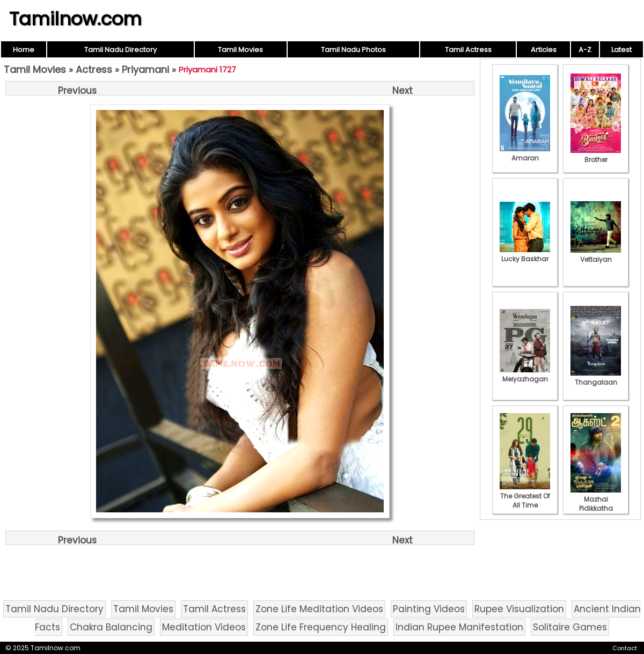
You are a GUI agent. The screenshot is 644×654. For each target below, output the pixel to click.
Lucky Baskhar (525, 254)
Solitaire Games (570, 627)
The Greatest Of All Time (525, 496)
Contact (625, 648)
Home (24, 50)
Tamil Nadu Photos (353, 50)
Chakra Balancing (111, 627)
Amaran (525, 153)
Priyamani (145, 69)
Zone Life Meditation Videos (319, 609)
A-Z (585, 50)
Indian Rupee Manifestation (459, 627)
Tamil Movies (240, 50)
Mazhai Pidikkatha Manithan (596, 504)
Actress (94, 69)
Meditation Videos (204, 627)
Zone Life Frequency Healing (321, 627)
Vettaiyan (596, 255)
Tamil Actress (468, 50)
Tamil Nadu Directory (120, 50)
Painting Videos (429, 609)
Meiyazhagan (525, 374)
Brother (596, 155)
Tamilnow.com (75, 19)
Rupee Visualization (519, 609)
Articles (544, 50)
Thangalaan (596, 378)
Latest (621, 50)
